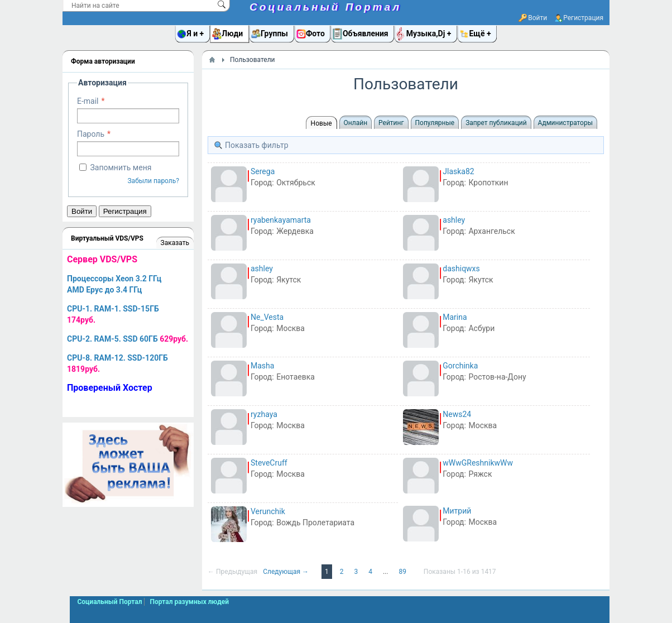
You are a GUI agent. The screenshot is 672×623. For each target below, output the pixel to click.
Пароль (91, 134)
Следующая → (287, 572)
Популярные (435, 123)
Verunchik (268, 511)
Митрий (457, 511)
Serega (263, 171)
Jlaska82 (458, 171)
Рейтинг (391, 123)
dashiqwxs (461, 269)
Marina (455, 317)
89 (403, 572)
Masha (262, 366)
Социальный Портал (325, 7)
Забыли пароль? (153, 181)
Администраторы (565, 123)
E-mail (88, 101)
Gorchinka (460, 366)
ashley (454, 220)
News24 (457, 414)
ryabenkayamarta (281, 220)
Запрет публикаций (496, 123)
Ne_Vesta (267, 317)
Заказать (175, 243)
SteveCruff (269, 463)
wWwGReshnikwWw (478, 463)
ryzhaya (264, 414)
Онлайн (356, 123)
